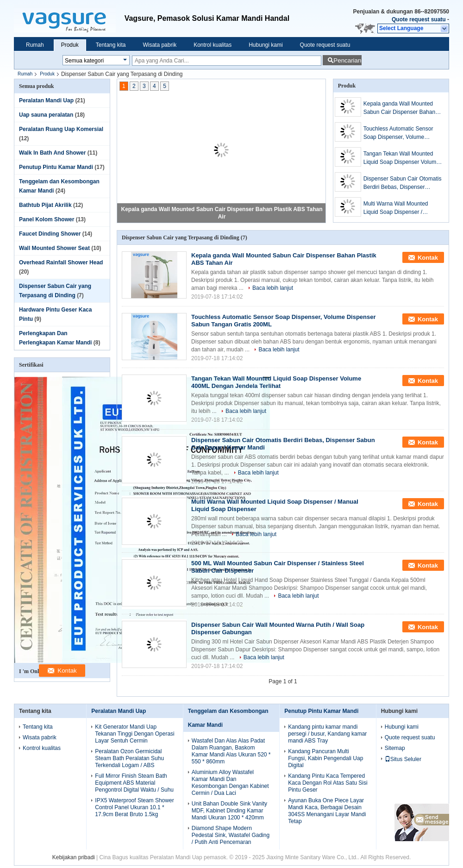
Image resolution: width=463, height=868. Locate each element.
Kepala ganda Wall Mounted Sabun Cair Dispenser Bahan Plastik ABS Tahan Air (399, 108)
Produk (70, 45)
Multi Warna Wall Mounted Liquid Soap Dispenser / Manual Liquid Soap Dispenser (401, 208)
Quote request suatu (419, 19)
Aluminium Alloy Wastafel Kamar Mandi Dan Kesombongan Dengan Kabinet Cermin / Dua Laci (230, 783)
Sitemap (395, 748)
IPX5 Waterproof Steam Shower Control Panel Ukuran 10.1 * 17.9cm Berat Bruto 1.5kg (134, 807)
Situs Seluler (403, 759)
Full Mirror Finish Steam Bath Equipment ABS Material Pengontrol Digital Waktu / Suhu (134, 783)
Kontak (428, 258)
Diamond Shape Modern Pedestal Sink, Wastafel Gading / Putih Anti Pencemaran (231, 835)
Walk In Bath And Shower (52, 153)
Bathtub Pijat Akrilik (45, 205)
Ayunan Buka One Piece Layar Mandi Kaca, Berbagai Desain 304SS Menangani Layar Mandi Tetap (327, 811)
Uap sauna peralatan (46, 115)
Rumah (35, 45)
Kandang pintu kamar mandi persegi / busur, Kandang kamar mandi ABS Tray (327, 734)
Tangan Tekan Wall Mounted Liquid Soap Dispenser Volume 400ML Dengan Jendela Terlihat (403, 158)
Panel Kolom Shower (47, 219)
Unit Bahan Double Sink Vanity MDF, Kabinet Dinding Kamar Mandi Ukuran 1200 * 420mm (229, 811)
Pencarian (347, 60)
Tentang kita (111, 45)
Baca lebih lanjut (273, 288)
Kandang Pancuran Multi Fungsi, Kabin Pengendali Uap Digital (325, 758)
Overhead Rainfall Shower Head (61, 262)
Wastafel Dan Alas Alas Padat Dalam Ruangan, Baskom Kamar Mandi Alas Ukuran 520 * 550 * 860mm (231, 751)
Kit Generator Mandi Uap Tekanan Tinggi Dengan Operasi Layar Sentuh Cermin (135, 734)
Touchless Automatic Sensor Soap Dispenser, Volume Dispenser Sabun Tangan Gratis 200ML (403, 133)
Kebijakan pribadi (74, 857)
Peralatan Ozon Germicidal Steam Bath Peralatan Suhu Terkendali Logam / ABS (129, 758)
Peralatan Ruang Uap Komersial (61, 129)
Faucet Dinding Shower (50, 234)
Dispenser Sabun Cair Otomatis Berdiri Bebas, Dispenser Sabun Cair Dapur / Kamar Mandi (403, 183)
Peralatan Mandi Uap (46, 100)
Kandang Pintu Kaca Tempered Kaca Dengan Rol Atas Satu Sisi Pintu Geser (328, 783)
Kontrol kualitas (213, 45)
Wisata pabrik (160, 45)
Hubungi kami (266, 45)
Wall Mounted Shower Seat (54, 248)
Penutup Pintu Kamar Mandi (56, 167)
